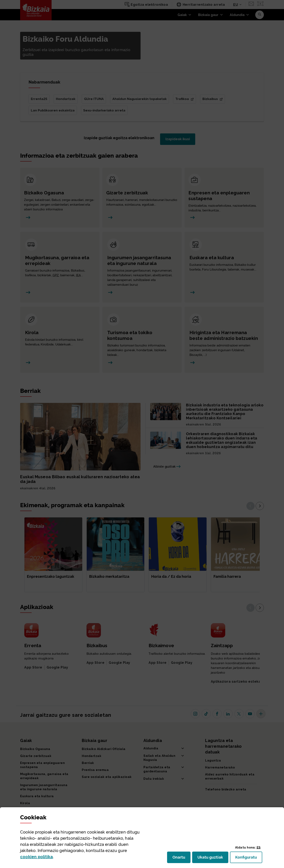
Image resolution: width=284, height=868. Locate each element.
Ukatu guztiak (211, 858)
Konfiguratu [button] (249, 858)
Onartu (181, 858)
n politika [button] (36, 857)
